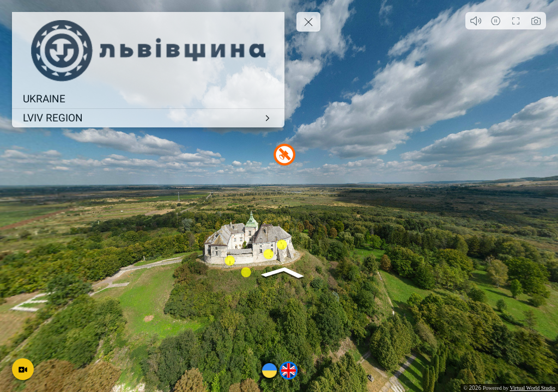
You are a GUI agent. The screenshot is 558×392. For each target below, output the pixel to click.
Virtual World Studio (533, 388)
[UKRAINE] (148, 99)
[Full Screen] (516, 21)
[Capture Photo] (536, 21)
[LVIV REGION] (148, 118)
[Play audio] (475, 21)
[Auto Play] (496, 21)
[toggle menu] (308, 22)
